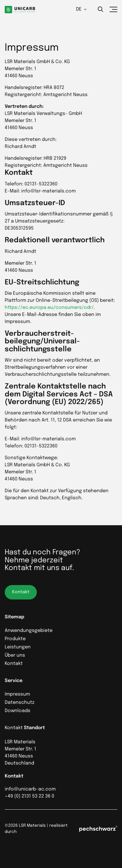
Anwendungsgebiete (29, 631)
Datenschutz (20, 703)
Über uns (15, 655)
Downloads (18, 711)
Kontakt (14, 664)
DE (81, 9)
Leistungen (18, 647)
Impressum (17, 694)
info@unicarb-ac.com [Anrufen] (30, 789)
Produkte (15, 639)
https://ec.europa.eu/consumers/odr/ (49, 308)
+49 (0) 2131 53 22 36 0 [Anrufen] (29, 796)
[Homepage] (20, 10)
